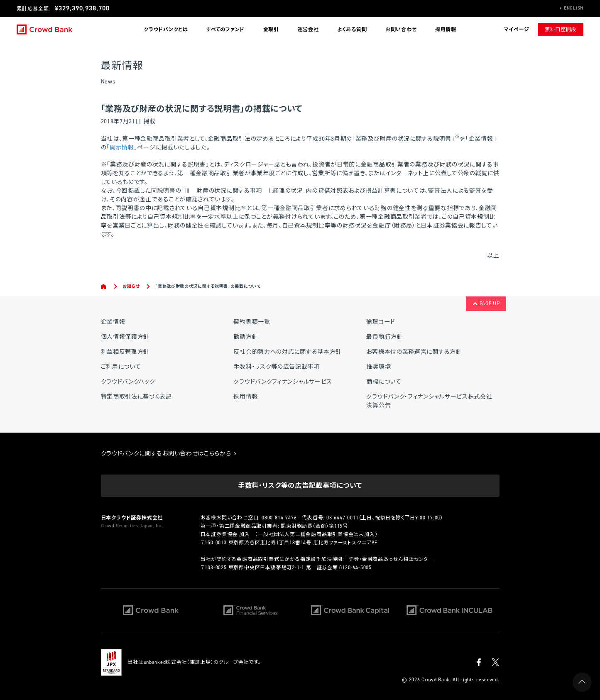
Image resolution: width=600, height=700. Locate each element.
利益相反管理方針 (125, 352)
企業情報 (113, 322)
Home (104, 286)
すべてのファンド (225, 29)
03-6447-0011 (343, 518)
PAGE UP (486, 303)
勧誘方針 (246, 337)
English (574, 8)
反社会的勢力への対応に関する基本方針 (288, 352)
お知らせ (131, 286)
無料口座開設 (561, 29)
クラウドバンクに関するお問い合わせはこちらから (169, 454)
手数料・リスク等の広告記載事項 (277, 367)
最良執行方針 (384, 337)
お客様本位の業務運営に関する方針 (414, 352)
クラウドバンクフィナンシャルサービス (283, 382)
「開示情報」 (122, 148)
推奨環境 (378, 367)
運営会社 (308, 29)
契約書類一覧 (252, 322)
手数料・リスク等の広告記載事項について (300, 486)
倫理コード (381, 322)
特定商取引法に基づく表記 (136, 397)
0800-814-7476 (279, 518)
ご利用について (121, 367)
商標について (384, 382)
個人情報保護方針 (125, 337)
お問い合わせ (401, 29)
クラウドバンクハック (128, 382)
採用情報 (446, 29)
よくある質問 (352, 29)
